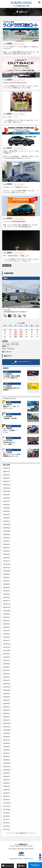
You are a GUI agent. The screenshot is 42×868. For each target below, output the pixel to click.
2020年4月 (7, 710)
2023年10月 (7, 571)
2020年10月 (7, 690)
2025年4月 (7, 511)
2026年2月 (7, 478)
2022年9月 (7, 614)
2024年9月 (7, 534)
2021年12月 (7, 644)
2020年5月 (7, 707)
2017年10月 (7, 810)
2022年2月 (7, 637)
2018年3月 (7, 793)
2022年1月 (7, 641)
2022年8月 (7, 617)
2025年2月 (7, 518)
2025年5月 (7, 508)
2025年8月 (7, 498)
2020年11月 (7, 687)
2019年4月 (7, 750)
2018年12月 (7, 763)
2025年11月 (7, 488)
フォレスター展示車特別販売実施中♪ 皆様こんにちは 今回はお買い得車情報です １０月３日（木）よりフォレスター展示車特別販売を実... (20, 224)
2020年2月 (7, 717)
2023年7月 (7, 581)
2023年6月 (7, 584)
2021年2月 (7, 677)
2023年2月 (7, 597)
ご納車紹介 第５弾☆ (10, 418)
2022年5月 (7, 627)
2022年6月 (7, 624)
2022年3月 (7, 634)
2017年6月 (7, 823)
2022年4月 (7, 631)
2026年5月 (7, 468)
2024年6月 (7, 544)
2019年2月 (7, 757)
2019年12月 (7, 723)
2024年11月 (7, 528)
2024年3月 (7, 554)
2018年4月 (7, 790)
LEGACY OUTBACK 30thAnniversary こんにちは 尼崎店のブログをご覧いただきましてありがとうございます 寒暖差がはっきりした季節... (21, 85)
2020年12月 (7, 684)
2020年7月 (7, 700)
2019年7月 (7, 740)
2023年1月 (7, 601)
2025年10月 (7, 491)
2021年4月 (7, 670)
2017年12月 (7, 803)
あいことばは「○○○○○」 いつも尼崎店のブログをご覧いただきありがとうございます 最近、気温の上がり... (20, 119)
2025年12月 (7, 485)
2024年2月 (7, 558)
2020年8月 (7, 697)
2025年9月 (7, 495)
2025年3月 (7, 515)
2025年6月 (7, 505)
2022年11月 (7, 607)
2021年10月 (7, 650)
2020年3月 (7, 713)
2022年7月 (7, 621)
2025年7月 (7, 501)
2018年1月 (7, 800)
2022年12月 (7, 604)
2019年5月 (7, 747)
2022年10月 (7, 611)
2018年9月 (7, 773)
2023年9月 (7, 574)
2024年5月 (7, 548)
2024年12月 (7, 525)
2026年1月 (7, 481)
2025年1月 (7, 521)
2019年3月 (7, 753)
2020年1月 (7, 720)
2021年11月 (7, 647)
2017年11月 (7, 806)
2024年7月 (7, 541)
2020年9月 (7, 694)
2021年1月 (7, 680)
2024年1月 (7, 561)
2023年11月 (7, 568)
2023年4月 (7, 591)
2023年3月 (7, 594)
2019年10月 (7, 730)
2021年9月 (7, 654)
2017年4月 (7, 829)
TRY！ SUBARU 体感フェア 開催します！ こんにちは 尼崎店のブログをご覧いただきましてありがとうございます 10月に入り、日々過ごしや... (21, 258)
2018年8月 (7, 776)
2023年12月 (7, 564)
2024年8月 (7, 538)
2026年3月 (7, 475)
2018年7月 (7, 780)
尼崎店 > (7, 372)
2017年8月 (7, 816)
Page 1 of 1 (6, 265)
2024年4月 (7, 551)
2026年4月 (7, 472)
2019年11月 (7, 727)
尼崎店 (5, 278)
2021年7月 (7, 660)
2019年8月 (7, 737)
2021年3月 (7, 674)
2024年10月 (7, 531)
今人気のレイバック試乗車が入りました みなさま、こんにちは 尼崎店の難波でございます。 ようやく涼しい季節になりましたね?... (21, 190)
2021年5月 (7, 667)
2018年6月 (7, 783)
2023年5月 (7, 588)
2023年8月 (7, 578)
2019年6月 (7, 743)
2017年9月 (7, 813)
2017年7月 (7, 820)
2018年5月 (7, 786)
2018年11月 (7, 767)
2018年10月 (7, 770)
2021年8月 (7, 657)
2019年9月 (7, 733)
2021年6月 (7, 664)
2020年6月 (7, 704)
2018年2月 (7, 796)
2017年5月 (7, 826)
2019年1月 (7, 760)
